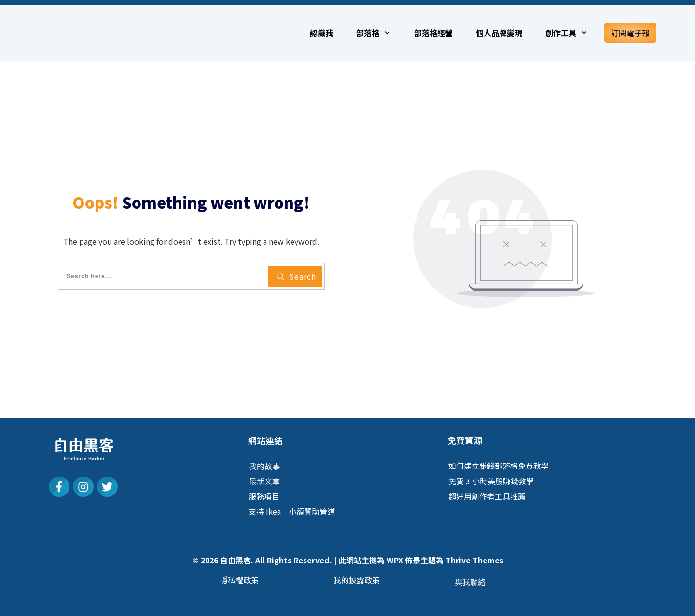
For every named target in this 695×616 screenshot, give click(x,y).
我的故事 (264, 466)
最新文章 (264, 481)
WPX (395, 560)
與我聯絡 (470, 582)
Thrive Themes (474, 560)
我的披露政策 (357, 580)
